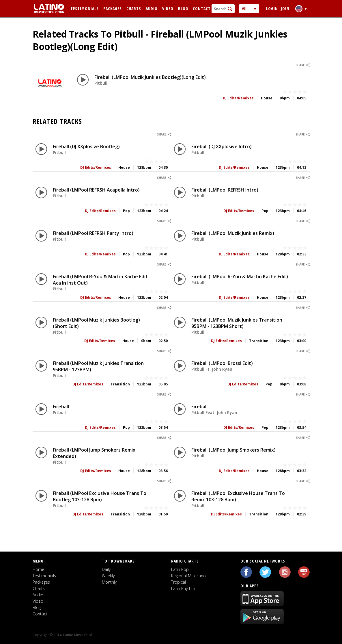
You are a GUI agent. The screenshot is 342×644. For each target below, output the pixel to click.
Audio (152, 9)
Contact (202, 9)
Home (38, 569)
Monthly (109, 582)
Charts (134, 9)
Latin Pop (180, 569)
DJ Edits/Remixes (238, 98)
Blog (183, 9)
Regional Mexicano (188, 576)
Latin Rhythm (183, 588)
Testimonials (85, 9)
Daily (106, 569)
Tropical (179, 582)
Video (168, 9)
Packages (113, 9)
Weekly (108, 576)
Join (285, 9)
